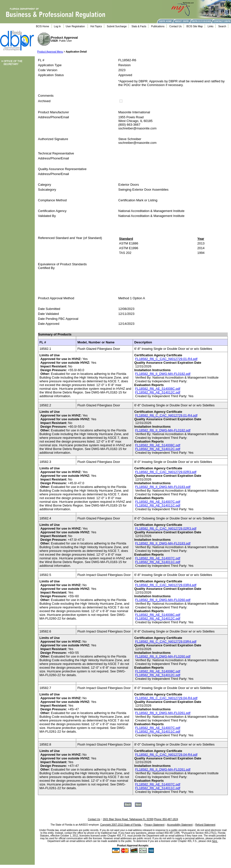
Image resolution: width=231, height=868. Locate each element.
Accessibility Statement (180, 825)
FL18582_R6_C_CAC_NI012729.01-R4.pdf (166, 359)
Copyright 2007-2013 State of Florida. (121, 825)
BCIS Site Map (195, 26)
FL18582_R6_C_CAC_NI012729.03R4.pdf (166, 585)
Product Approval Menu (50, 52)
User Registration (75, 26)
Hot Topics (96, 26)
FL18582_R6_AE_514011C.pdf (158, 505)
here (215, 841)
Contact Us (176, 26)
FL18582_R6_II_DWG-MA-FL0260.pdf (163, 600)
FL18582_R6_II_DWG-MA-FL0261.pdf (163, 713)
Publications (158, 26)
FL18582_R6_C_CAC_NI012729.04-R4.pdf (166, 698)
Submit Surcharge (117, 26)
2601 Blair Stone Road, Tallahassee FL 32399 (128, 819)
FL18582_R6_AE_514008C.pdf (158, 389)
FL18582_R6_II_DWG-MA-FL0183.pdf (163, 487)
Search (222, 26)
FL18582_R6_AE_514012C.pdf (158, 392)
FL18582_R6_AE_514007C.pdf (158, 502)
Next (138, 805)
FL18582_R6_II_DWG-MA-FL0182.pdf (163, 374)
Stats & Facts (139, 26)
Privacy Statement (154, 825)
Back (128, 805)
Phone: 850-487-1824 (166, 819)
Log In (57, 26)
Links (211, 26)
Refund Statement (205, 825)
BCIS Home (43, 26)
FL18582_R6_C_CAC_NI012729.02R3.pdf (166, 472)
